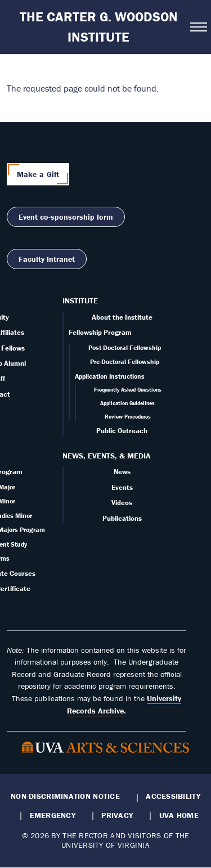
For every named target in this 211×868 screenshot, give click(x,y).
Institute (80, 301)
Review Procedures (128, 417)
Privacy (117, 815)
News (122, 472)
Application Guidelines (127, 403)
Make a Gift (38, 174)
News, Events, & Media (107, 456)
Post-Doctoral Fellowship (125, 347)
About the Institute (122, 317)
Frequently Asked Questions (128, 390)
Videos (122, 503)
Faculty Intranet (47, 259)
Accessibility (173, 796)
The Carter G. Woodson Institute (99, 27)
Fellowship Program (100, 332)
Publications (122, 518)
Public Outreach (122, 431)
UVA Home (179, 815)
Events (122, 487)
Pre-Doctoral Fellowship (125, 362)
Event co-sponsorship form (66, 217)
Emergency (53, 815)
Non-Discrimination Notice (65, 796)
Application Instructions (110, 376)
